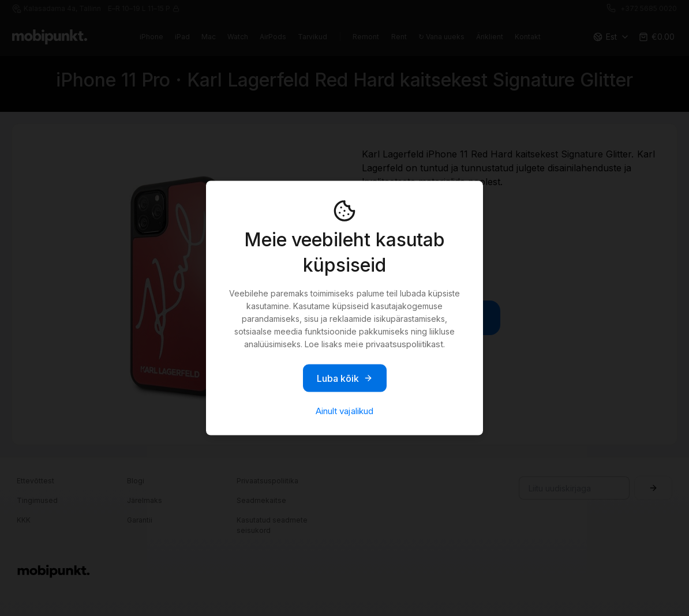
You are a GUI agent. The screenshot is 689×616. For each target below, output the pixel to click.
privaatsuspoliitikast (405, 344)
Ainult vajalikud (344, 411)
